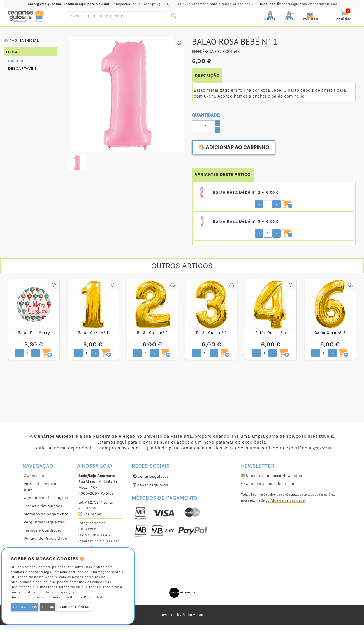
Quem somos (36, 476)
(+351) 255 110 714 (175, 4)
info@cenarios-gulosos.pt (134, 4)
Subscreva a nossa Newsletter (272, 476)
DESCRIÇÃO (207, 76)
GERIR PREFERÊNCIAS (74, 607)
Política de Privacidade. (85, 597)
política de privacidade (285, 501)
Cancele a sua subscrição (268, 484)
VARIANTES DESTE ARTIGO (223, 175)
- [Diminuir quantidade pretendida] (259, 204)
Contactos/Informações (46, 498)
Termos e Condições (43, 530)
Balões (16, 61)
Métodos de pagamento (46, 514)
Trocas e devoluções (43, 506)
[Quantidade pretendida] (268, 204)
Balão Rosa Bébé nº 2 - (246, 192)
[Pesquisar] (174, 16)
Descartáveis (23, 69)
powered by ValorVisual (182, 615)
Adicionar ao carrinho (234, 147)
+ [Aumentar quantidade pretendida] (277, 204)
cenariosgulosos (284, 4)
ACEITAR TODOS (25, 607)
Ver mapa (90, 514)
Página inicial (22, 40)
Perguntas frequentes (44, 522)
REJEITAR (47, 607)
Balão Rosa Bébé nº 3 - (246, 222)
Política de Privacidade (46, 538)
